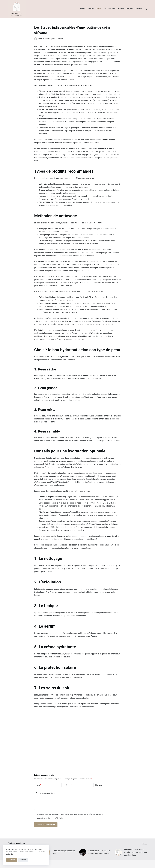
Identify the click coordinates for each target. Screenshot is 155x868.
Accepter (12, 860)
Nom (38, 785)
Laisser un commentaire (46, 825)
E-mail (69, 785)
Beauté (91, 9)
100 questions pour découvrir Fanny (64, 852)
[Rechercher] (146, 9)
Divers (99, 9)
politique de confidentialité (54, 818)
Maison (121, 9)
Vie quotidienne (110, 9)
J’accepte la (50, 818)
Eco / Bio (130, 9)
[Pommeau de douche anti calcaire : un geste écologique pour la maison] (118, 852)
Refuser (23, 860)
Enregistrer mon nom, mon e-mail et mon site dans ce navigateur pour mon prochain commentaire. (70, 814)
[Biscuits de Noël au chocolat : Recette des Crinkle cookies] (83, 852)
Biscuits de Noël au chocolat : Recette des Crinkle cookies (100, 852)
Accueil (83, 9)
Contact (139, 9)
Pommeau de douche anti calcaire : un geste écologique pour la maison (136, 852)
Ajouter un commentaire (46, 793)
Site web (99, 785)
